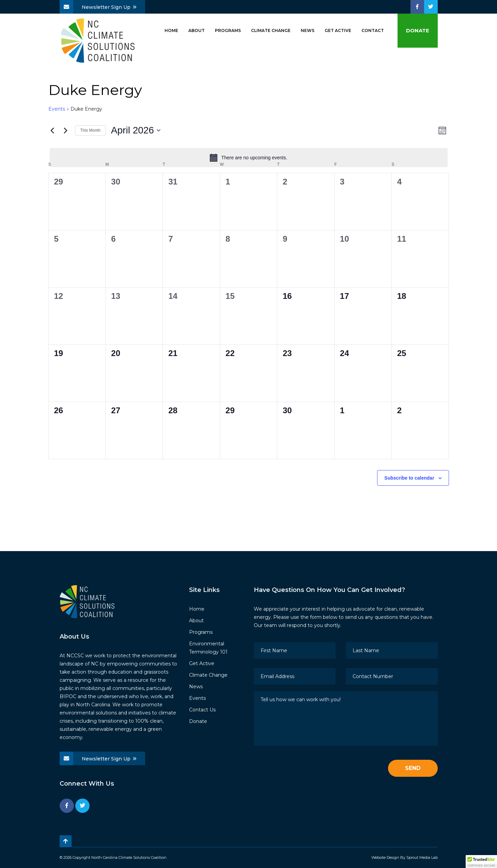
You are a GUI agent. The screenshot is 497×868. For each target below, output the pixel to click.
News (308, 30)
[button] (481, 862)
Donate (418, 30)
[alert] (249, 158)
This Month (90, 130)
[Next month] (66, 130)
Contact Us (202, 710)
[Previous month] (52, 130)
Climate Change (271, 30)
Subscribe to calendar (409, 478)
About (197, 30)
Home (171, 30)
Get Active (338, 30)
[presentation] (306, 769)
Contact (373, 30)
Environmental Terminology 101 (208, 648)
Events (57, 109)
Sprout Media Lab (422, 857)
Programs (228, 30)
